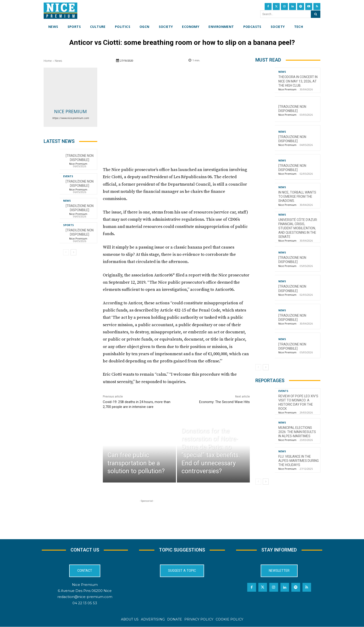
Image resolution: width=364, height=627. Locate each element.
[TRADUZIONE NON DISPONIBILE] (80, 158)
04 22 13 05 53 (85, 603)
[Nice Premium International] (60, 11)
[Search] (316, 14)
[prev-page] (66, 252)
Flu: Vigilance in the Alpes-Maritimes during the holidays (299, 461)
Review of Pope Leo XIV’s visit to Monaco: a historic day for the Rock (298, 402)
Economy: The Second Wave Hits (224, 402)
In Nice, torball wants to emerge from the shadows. (297, 197)
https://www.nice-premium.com (71, 118)
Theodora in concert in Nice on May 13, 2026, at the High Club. (298, 81)
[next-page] (73, 252)
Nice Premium (70, 111)
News (58, 61)
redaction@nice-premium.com (85, 597)
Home (48, 61)
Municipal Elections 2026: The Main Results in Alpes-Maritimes (297, 432)
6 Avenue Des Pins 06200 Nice (85, 591)
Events (68, 176)
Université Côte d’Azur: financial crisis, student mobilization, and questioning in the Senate (298, 228)
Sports (68, 225)
